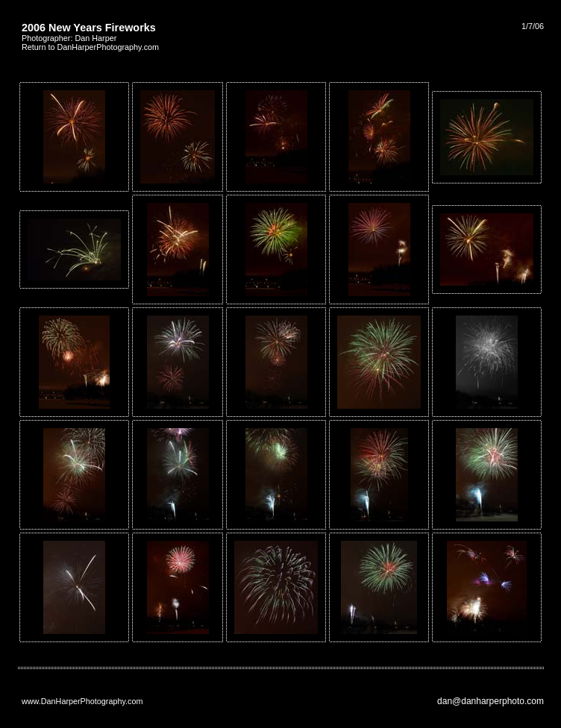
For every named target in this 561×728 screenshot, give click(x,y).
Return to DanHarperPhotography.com (90, 47)
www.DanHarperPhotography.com (82, 701)
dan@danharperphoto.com (491, 701)
